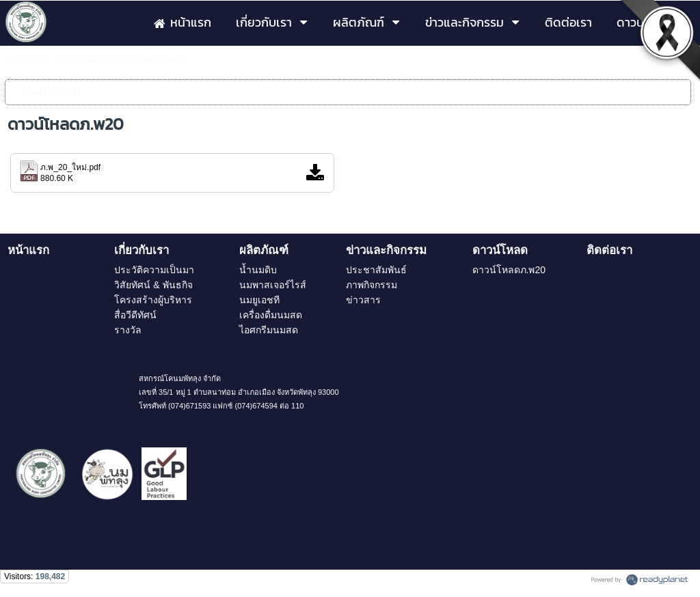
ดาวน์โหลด (78, 60)
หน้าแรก (25, 60)
